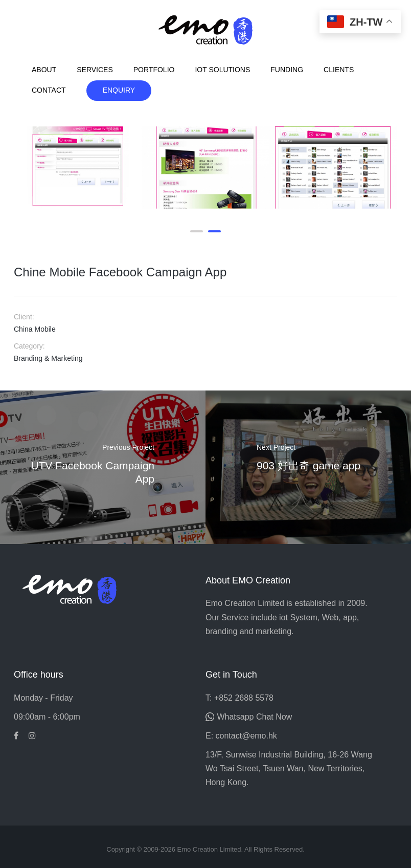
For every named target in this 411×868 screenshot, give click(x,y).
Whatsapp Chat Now (254, 717)
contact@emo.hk (246, 736)
